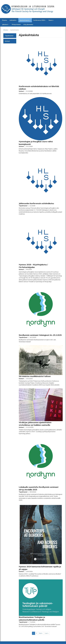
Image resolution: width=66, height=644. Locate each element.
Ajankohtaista (25, 20)
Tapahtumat (9, 36)
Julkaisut (6, 24)
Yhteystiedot (16, 24)
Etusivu (5, 20)
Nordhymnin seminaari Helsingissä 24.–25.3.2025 (40, 335)
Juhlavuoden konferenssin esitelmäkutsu (36, 203)
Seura (51, 20)
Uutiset (7, 41)
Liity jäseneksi (28, 24)
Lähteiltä (13, 20)
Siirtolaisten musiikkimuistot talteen (35, 376)
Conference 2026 (40, 20)
